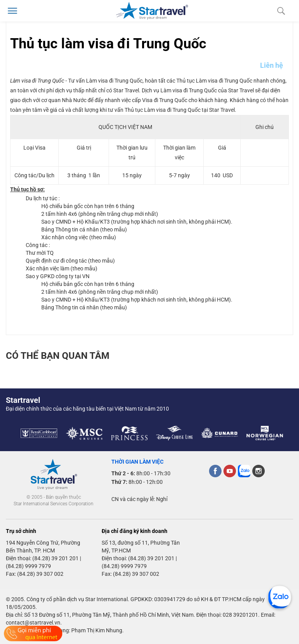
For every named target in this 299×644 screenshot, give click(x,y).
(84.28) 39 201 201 (55, 558)
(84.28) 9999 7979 (28, 566)
